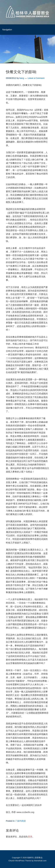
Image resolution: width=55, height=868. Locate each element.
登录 (30, 837)
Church (12, 861)
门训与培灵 (21, 821)
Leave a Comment (36, 78)
